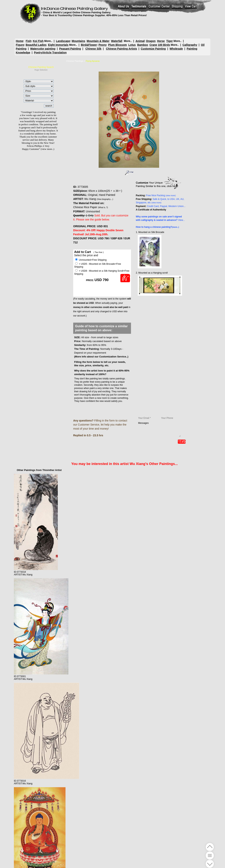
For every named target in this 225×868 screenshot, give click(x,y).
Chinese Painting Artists (121, 49)
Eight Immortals (58, 45)
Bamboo (143, 45)
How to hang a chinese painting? (157, 227)
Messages (159, 429)
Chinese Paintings (75, 61)
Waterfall (117, 41)
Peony (102, 45)
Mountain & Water (98, 41)
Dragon (151, 41)
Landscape (63, 41)
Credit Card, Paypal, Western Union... (166, 206)
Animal (140, 41)
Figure (20, 45)
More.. (48, 41)
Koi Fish (38, 41)
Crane (153, 45)
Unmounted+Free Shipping (91, 260)
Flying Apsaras (93, 61)
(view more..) (47, 149)
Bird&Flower (89, 45)
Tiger (170, 41)
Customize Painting (153, 49)
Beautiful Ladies (36, 45)
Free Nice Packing (161, 195)
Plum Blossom (117, 45)
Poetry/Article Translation (50, 53)
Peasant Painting (70, 49)
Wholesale (176, 49)
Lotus (132, 45)
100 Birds (164, 45)
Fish (28, 41)
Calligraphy (190, 45)
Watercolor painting (43, 49)
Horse (161, 41)
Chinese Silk (93, 49)
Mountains (78, 41)
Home (20, 41)
